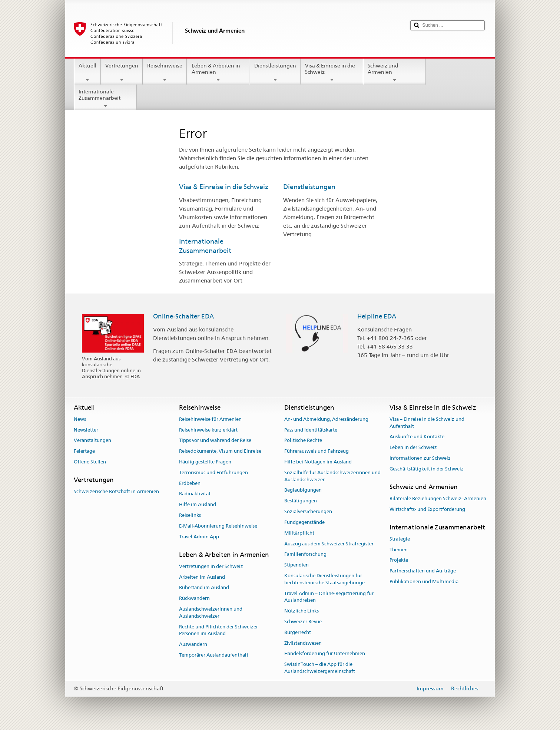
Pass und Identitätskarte (311, 430)
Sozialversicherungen (308, 511)
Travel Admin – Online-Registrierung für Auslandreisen (329, 597)
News (80, 419)
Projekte (399, 560)
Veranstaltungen (92, 441)
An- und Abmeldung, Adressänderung (326, 419)
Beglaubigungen (303, 490)
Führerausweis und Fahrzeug (317, 451)
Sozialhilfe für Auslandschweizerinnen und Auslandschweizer (332, 476)
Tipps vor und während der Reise (215, 441)
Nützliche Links (301, 611)
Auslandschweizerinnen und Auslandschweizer (211, 612)
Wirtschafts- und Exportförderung (427, 509)
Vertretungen (122, 73)
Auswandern (193, 645)
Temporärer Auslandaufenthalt (214, 655)
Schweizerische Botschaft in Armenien (116, 491)
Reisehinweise (165, 73)
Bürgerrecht (298, 632)
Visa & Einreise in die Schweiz (332, 73)
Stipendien (296, 565)
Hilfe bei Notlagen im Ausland (318, 462)
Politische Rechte (303, 441)
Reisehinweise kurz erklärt (208, 430)
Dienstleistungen (275, 73)
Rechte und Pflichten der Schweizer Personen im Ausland (218, 630)
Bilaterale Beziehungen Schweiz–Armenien (438, 498)
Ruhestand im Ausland (204, 588)
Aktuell (87, 73)
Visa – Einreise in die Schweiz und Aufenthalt (427, 423)
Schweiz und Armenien (395, 73)
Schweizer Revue (303, 622)
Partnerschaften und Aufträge (423, 571)
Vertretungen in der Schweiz (211, 566)
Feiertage (84, 451)
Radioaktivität (195, 494)
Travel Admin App (199, 537)
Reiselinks (190, 515)
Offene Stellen (90, 462)
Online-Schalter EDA (183, 316)
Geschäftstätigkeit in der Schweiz (427, 469)
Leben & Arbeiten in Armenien (218, 73)
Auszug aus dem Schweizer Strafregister (329, 544)
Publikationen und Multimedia (424, 582)
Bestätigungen (301, 501)
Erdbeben (190, 483)
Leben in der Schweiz (413, 447)
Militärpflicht (299, 533)
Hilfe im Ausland (198, 505)
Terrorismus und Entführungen (213, 473)
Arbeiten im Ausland (202, 577)
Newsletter (86, 430)
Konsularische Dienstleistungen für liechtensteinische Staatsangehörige (324, 579)
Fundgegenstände (304, 522)
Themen (399, 550)
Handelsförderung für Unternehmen (325, 654)
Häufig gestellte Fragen (205, 462)
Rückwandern (194, 598)
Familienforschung (305, 554)
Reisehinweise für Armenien (210, 419)
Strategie (400, 539)
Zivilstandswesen (303, 643)
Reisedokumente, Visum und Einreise (220, 451)
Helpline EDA (377, 316)
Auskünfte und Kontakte (417, 437)
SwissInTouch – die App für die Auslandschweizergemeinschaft (320, 668)
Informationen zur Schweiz (420, 458)
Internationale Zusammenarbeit (105, 99)
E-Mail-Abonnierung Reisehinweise (218, 526)
